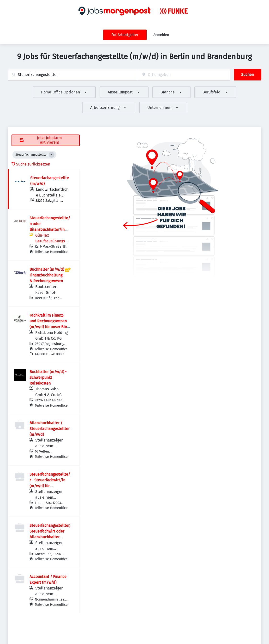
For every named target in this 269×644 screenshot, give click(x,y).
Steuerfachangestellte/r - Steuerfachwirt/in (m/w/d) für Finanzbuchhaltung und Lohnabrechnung (50, 486)
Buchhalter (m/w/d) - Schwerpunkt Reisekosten (48, 377)
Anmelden (161, 35)
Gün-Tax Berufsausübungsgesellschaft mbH (52, 241)
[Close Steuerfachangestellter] (52, 155)
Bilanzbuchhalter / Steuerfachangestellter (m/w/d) (50, 429)
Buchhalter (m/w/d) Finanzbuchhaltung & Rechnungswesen (47, 275)
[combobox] (73, 75)
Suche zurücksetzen (31, 164)
